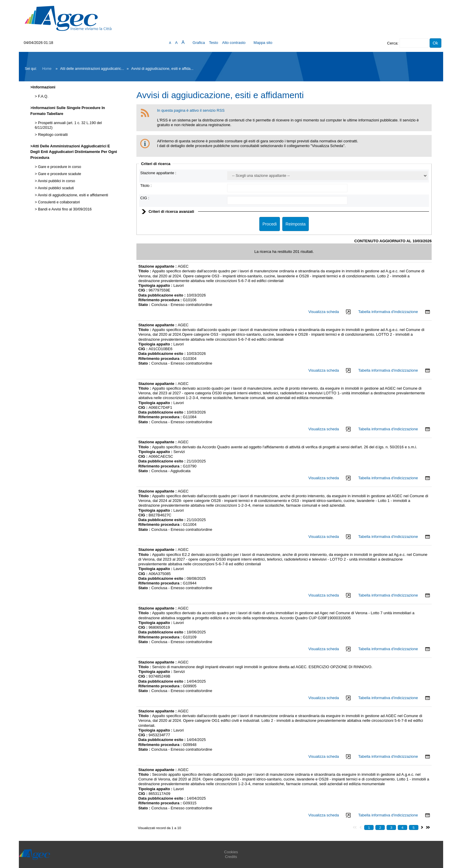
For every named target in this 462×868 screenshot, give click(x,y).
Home (47, 69)
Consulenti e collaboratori (58, 202)
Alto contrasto (234, 43)
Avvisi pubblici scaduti (55, 188)
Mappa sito (263, 43)
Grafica (199, 43)
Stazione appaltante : (158, 173)
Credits (231, 857)
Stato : (145, 305)
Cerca (392, 43)
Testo (213, 43)
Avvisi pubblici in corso (56, 181)
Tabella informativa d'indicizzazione (388, 312)
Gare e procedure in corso (59, 167)
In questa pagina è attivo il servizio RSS (191, 110)
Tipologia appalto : (156, 285)
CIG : (145, 198)
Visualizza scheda (324, 312)
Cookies (231, 852)
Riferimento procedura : (161, 300)
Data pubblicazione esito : (163, 295)
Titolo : (146, 186)
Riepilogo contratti (52, 135)
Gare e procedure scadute (59, 174)
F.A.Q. (43, 96)
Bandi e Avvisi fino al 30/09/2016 (64, 209)
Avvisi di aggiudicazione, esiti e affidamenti (72, 195)
